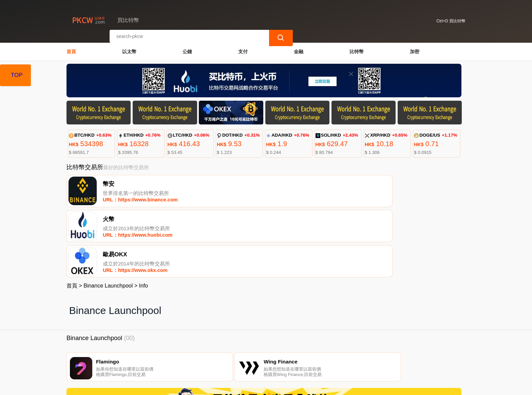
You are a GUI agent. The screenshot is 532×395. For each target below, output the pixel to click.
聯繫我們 (147, 361)
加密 (415, 50)
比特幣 (357, 50)
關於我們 (180, 361)
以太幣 (129, 50)
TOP (17, 75)
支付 (243, 50)
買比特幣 (181, 387)
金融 (299, 50)
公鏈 (187, 50)
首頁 (71, 50)
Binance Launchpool (108, 218)
